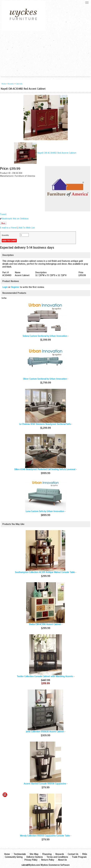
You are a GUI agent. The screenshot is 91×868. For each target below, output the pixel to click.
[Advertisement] (45, 54)
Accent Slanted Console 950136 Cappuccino (45, 784)
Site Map (34, 854)
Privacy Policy (31, 860)
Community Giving (14, 857)
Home (4, 84)
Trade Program (79, 857)
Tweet (3, 214)
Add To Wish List (27, 228)
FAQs (85, 854)
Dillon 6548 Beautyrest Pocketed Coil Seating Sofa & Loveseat (45, 469)
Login (5, 287)
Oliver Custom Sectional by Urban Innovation (45, 379)
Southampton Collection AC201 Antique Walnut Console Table (45, 572)
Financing (47, 854)
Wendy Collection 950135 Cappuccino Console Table (45, 836)
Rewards (60, 854)
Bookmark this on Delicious (15, 219)
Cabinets (19, 84)
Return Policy (48, 860)
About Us (62, 860)
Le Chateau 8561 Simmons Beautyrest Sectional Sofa (45, 424)
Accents (11, 84)
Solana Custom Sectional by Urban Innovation (45, 336)
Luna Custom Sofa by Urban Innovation (45, 511)
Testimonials (20, 854)
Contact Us (73, 854)
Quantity (5, 235)
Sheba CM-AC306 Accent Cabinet (45, 624)
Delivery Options (35, 857)
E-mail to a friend (8, 228)
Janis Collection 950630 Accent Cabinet (45, 732)
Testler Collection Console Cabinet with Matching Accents (45, 676)
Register (15, 287)
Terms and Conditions (57, 857)
